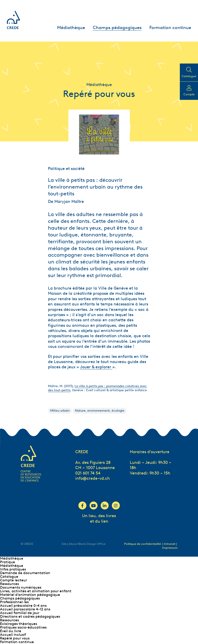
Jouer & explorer (96, 367)
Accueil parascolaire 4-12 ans (25, 609)
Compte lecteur (14, 580)
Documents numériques (21, 587)
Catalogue (9, 576)
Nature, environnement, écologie (100, 411)
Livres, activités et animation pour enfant (36, 591)
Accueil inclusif (13, 635)
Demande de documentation (25, 573)
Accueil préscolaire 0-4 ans (23, 606)
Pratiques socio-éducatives (23, 627)
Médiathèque (71, 27)
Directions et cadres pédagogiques (30, 616)
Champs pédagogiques (117, 27)
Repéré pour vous (15, 638)
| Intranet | (170, 544)
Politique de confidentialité (143, 544)
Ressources (9, 584)
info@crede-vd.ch (93, 478)
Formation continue (170, 27)
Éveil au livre (11, 631)
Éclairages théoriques (19, 624)
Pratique (8, 562)
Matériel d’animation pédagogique (30, 595)
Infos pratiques (13, 569)
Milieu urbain (60, 411)
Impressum (170, 548)
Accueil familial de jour (20, 613)
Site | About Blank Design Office (84, 544)
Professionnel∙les (14, 602)
